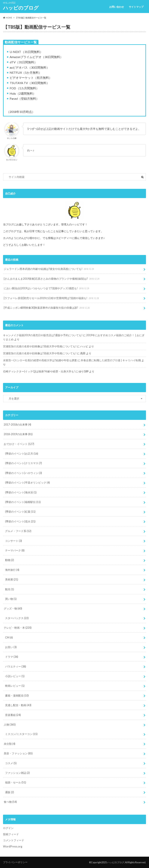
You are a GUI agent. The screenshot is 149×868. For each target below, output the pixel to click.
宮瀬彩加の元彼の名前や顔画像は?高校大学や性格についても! (40, 346)
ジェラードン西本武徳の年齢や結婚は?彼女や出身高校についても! (49, 269)
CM (9, 637)
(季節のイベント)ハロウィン (23, 473)
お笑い (11, 647)
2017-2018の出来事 (17, 424)
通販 (10, 792)
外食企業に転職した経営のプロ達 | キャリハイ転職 (111, 360)
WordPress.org (13, 846)
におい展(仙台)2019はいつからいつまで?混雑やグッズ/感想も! (47, 288)
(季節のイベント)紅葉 (20, 512)
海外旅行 (12, 570)
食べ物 (10, 802)
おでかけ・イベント (19, 444)
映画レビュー (15, 686)
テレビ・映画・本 (18, 628)
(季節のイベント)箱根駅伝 (23, 502)
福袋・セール (16, 782)
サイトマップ (136, 7)
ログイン (8, 828)
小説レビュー (15, 676)
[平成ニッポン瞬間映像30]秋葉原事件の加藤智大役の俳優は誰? (47, 308)
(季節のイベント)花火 (20, 521)
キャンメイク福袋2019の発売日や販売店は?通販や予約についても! (43, 335)
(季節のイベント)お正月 (22, 454)
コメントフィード (14, 840)
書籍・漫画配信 (17, 695)
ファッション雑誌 (17, 773)
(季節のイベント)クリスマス (23, 463)
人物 (10, 724)
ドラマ (12, 657)
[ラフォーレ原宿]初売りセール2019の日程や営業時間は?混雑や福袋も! (52, 298)
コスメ (11, 763)
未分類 (10, 744)
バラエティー (16, 666)
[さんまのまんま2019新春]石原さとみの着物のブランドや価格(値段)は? (52, 279)
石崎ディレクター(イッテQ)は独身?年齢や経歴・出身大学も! (39, 371)
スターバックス (17, 618)
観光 (10, 589)
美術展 (12, 579)
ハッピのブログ (21, 8)
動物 (10, 560)
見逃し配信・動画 (18, 705)
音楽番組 (13, 715)
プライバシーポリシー (15, 862)
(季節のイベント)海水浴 (21, 492)
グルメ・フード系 (18, 531)
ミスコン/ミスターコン (21, 734)
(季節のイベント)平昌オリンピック (27, 483)
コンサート (13, 541)
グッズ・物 (13, 608)
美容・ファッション (18, 753)
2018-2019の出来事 (18, 434)
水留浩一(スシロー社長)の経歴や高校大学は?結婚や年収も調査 (40, 360)
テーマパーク (15, 550)
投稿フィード (11, 834)
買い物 (11, 599)
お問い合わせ (117, 7)
